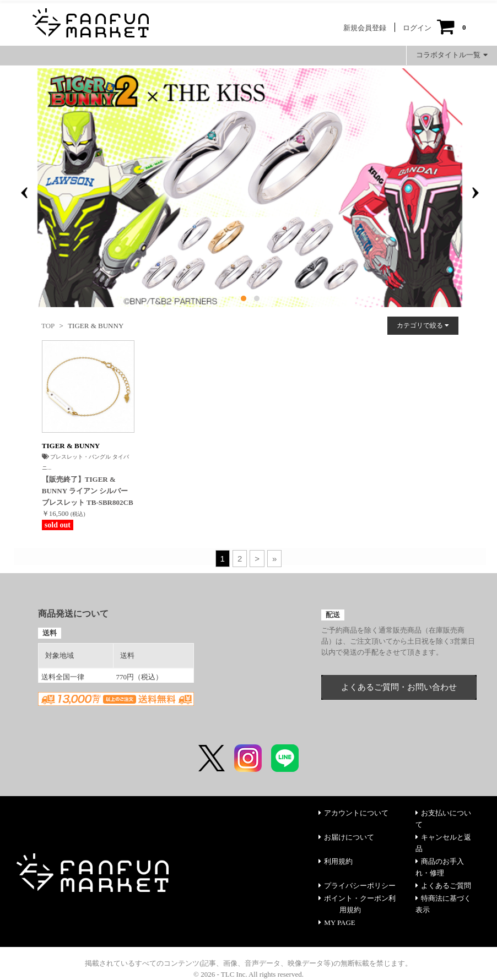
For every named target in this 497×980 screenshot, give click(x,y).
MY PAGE (337, 922)
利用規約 (336, 861)
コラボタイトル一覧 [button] (452, 55)
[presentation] (24, 193)
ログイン (417, 28)
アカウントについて (353, 813)
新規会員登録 (365, 28)
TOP (48, 326)
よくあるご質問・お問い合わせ (399, 687)
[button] (244, 298)
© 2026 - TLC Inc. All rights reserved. (248, 974)
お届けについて (346, 837)
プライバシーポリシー (357, 886)
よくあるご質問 (443, 886)
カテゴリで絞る (423, 325)
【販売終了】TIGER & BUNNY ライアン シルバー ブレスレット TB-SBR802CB (88, 491)
